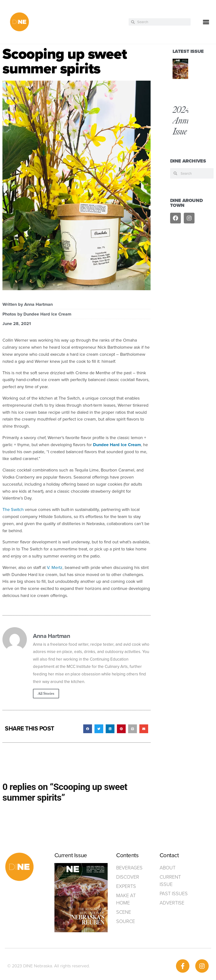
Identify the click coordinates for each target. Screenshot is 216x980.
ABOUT (168, 868)
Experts (126, 886)
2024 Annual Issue (185, 120)
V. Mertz (55, 567)
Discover (128, 877)
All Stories (46, 693)
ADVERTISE (172, 903)
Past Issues (174, 894)
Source (126, 921)
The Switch (13, 509)
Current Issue (170, 881)
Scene (124, 912)
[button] (206, 22)
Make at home (126, 899)
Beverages (128, 868)
